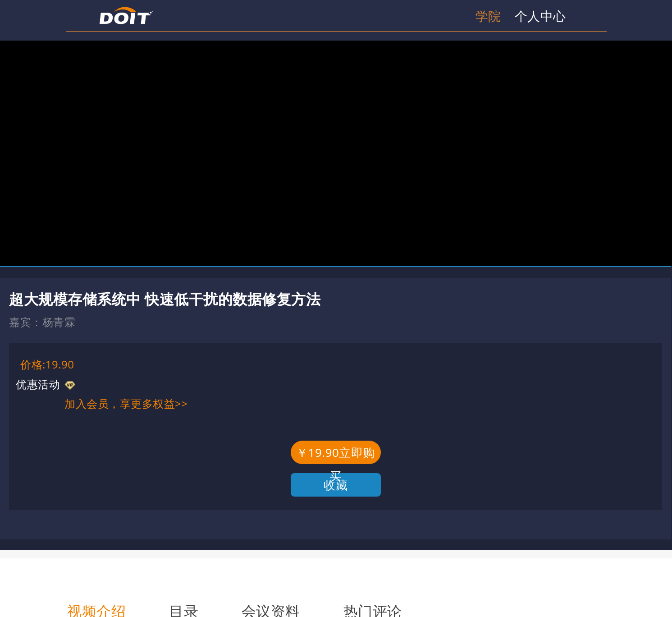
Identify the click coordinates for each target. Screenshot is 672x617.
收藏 (336, 485)
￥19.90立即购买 (336, 454)
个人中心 (540, 16)
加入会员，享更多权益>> (126, 403)
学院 (488, 16)
